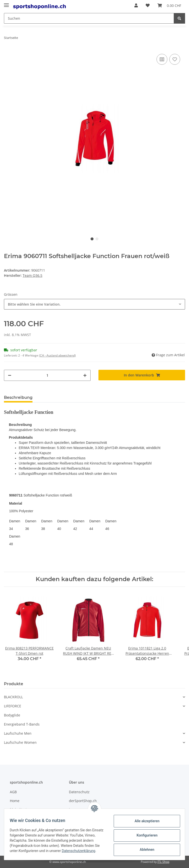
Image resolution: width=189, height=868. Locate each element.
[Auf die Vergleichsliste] (162, 59)
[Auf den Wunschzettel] (175, 59)
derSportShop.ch (83, 801)
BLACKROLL (13, 697)
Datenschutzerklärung (29, 853)
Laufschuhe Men (18, 733)
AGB (13, 792)
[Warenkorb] (169, 5)
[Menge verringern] (10, 375)
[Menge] (47, 375)
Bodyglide (12, 715)
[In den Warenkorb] (142, 375)
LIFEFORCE (13, 706)
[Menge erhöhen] (85, 375)
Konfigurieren (145, 835)
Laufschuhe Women (20, 742)
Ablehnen (145, 849)
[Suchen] (89, 18)
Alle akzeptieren (145, 821)
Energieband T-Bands (22, 724)
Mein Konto (19, 809)
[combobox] (94, 304)
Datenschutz (79, 792)
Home (15, 801)
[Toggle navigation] (6, 3)
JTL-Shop (163, 862)
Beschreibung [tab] (18, 397)
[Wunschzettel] (148, 5)
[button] (136, 5)
